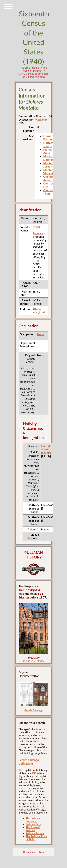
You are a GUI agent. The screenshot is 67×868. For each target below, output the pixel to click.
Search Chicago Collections (29, 762)
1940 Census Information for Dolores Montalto (33, 75)
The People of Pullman (34, 69)
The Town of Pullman (33, 829)
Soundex (38, 233)
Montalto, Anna (49, 151)
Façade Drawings (34, 710)
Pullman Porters (35, 833)
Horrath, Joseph (49, 144)
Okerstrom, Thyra (50, 192)
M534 (37, 227)
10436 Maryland (39, 311)
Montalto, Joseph (49, 165)
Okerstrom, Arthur (50, 178)
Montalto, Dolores (49, 158)
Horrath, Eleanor (49, 138)
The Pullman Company (33, 820)
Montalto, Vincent (49, 171)
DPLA (35, 773)
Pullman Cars (33, 824)
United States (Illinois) (46, 449)
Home (35, 68)
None (41, 334)
